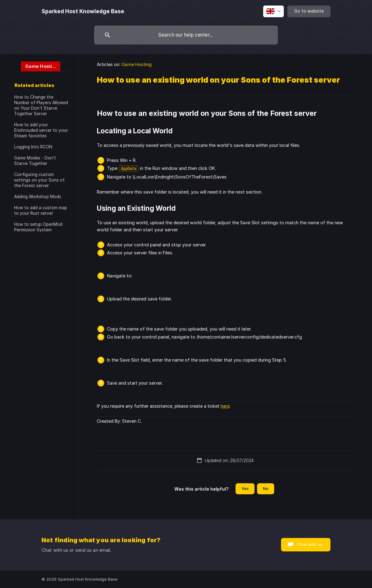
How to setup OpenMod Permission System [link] (38, 227)
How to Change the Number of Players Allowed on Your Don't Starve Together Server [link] (41, 105)
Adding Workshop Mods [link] (38, 197)
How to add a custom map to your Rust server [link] (41, 210)
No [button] (266, 488)
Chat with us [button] (310, 544)
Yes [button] (245, 488)
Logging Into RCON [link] (33, 147)
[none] (83, 11)
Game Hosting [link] (137, 64)
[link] (37, 66)
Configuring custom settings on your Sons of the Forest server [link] (39, 180)
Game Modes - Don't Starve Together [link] (35, 161)
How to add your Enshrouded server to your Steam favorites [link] (41, 130)
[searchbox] (186, 35)
